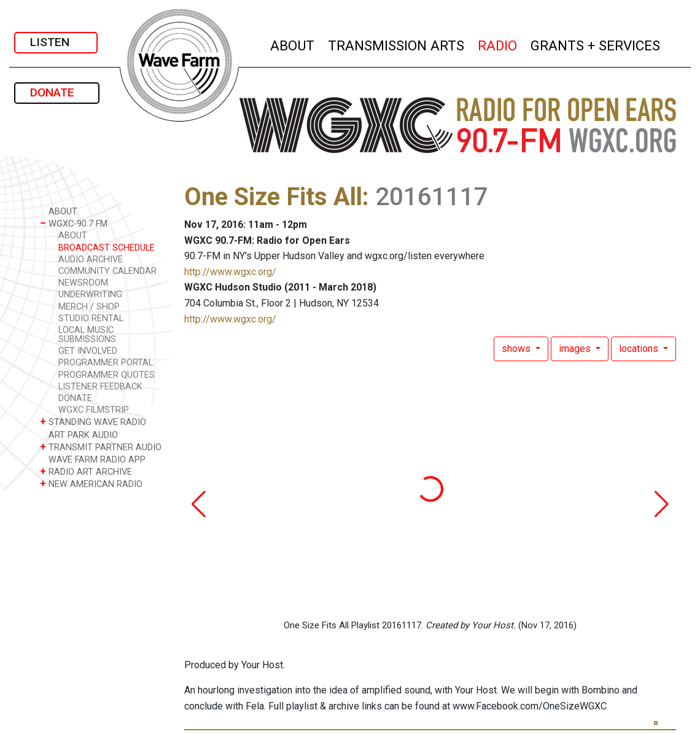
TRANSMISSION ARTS (397, 44)
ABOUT (293, 44)
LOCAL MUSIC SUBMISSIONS (87, 335)
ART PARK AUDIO (79, 435)
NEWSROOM (83, 283)
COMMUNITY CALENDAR (107, 271)
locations (640, 349)
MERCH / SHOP (89, 307)
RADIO (498, 44)
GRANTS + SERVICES (596, 44)
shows (517, 349)
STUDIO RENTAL (91, 318)
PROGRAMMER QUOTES (107, 375)
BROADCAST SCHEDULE (107, 248)
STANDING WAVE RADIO (93, 422)
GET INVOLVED (88, 351)
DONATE (57, 92)
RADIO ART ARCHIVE (86, 471)
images (576, 349)
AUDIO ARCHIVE (91, 260)
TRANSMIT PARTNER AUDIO (101, 447)
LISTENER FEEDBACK (100, 387)
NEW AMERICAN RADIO (91, 484)
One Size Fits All (273, 197)
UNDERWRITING (90, 295)
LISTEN (56, 42)
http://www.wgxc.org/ (230, 272)
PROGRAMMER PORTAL (106, 363)
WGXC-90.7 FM (74, 223)
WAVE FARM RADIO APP (93, 459)
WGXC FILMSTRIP (94, 410)
